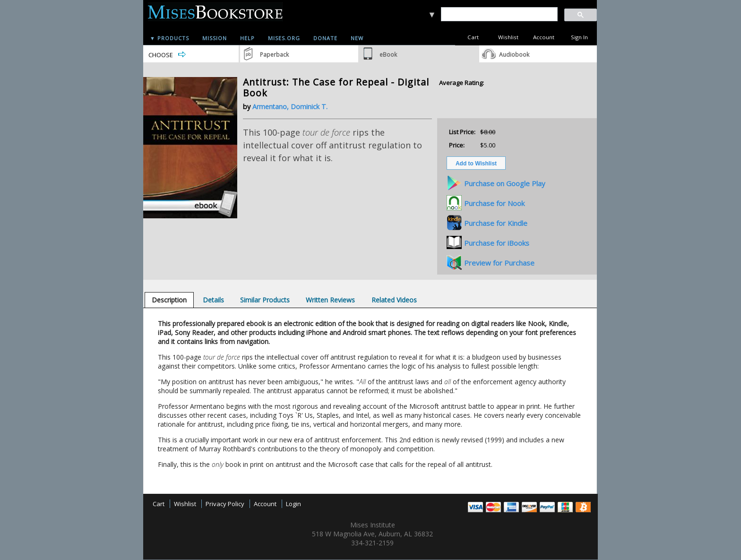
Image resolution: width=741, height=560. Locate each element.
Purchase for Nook (494, 203)
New (357, 38)
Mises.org (284, 38)
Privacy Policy (225, 504)
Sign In (579, 37)
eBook (388, 55)
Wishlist (508, 37)
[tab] (169, 300)
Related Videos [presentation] (394, 300)
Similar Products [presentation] (265, 300)
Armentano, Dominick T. (290, 107)
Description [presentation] (169, 300)
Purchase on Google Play (505, 183)
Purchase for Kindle (496, 223)
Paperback (274, 55)
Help (247, 38)
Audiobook (514, 55)
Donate (325, 38)
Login (293, 504)
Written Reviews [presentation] (330, 300)
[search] (499, 14)
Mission (215, 38)
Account (544, 37)
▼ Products (169, 38)
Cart (473, 37)
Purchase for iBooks (497, 243)
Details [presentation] (213, 300)
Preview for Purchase (499, 263)
